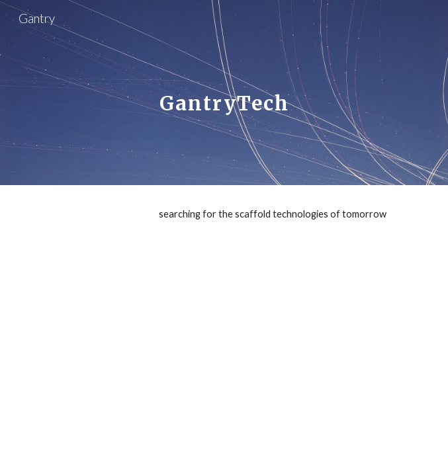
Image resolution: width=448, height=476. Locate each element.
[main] (224, 93)
